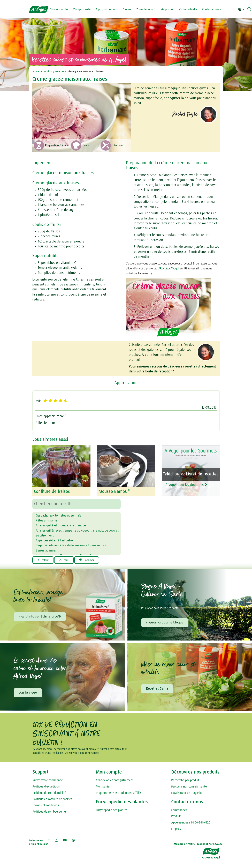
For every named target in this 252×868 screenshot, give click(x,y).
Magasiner (168, 10)
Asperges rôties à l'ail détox (56, 540)
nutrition (48, 71)
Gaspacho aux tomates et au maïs (60, 515)
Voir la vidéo (28, 693)
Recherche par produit (185, 781)
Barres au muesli (48, 550)
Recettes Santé (157, 689)
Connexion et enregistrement (115, 781)
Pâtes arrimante (47, 520)
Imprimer (88, 560)
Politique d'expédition (46, 787)
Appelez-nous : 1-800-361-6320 (191, 823)
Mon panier (103, 787)
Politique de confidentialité (49, 793)
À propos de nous (107, 10)
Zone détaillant (146, 10)
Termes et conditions (46, 806)
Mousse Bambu (114, 492)
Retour (43, 560)
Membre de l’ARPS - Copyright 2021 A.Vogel (199, 844)
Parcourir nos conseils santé (189, 787)
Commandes (179, 810)
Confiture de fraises (52, 492)
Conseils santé (59, 10)
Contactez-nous (212, 10)
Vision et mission (39, 844)
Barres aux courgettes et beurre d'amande (66, 555)
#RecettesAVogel (169, 269)
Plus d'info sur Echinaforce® (40, 617)
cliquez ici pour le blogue (165, 622)
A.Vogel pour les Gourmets (189, 485)
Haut (65, 560)
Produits (176, 817)
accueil (36, 71)
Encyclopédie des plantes (112, 810)
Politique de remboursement (51, 812)
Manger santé (82, 10)
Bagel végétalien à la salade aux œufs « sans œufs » (74, 545)
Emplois (176, 829)
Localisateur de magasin (186, 793)
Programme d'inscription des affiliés (119, 793)
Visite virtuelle (188, 10)
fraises (55, 190)
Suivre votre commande (48, 781)
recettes (60, 71)
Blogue (128, 10)
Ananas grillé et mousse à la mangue (63, 525)
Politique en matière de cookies (52, 799)
